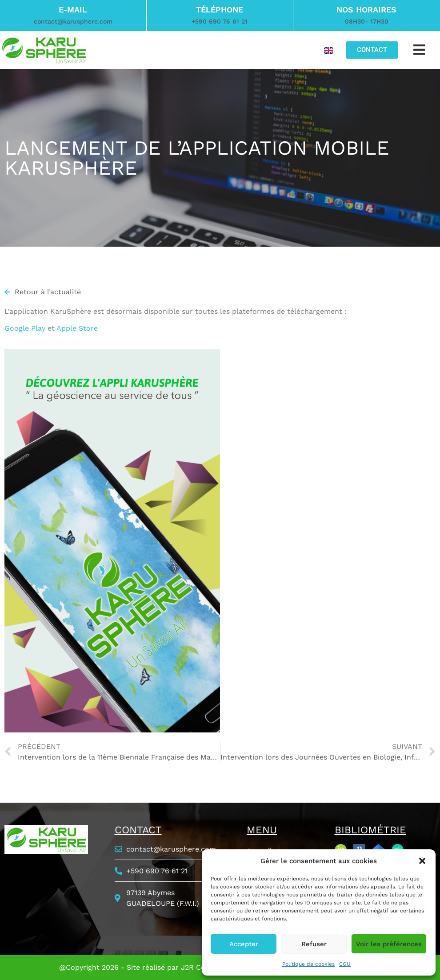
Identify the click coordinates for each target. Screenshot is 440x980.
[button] (422, 861)
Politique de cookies (308, 964)
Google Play (25, 328)
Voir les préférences (389, 944)
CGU (345, 964)
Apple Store (77, 328)
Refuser (314, 944)
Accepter (244, 944)
